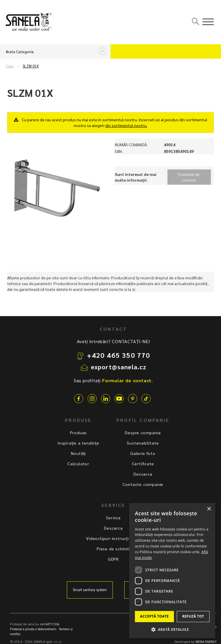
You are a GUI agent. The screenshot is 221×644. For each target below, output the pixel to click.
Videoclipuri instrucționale (113, 538)
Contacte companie (143, 484)
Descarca (143, 474)
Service (113, 518)
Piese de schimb (113, 549)
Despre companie (143, 432)
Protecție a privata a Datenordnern (33, 629)
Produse (78, 432)
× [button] (209, 509)
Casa (10, 66)
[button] (172, 629)
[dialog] (172, 571)
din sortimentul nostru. (126, 125)
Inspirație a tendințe (78, 443)
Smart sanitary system (90, 590)
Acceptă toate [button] (154, 616)
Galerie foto (143, 453)
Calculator (78, 464)
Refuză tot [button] (193, 616)
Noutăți (78, 453)
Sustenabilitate (143, 443)
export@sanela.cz (119, 367)
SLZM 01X (31, 66)
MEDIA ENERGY (206, 642)
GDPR (113, 559)
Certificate (143, 464)
